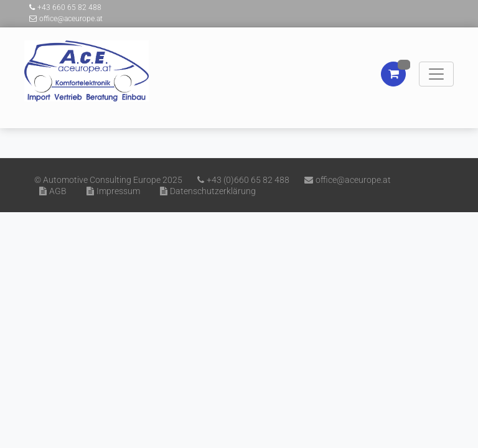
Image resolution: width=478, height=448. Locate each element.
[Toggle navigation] (436, 74)
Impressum (111, 191)
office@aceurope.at (63, 19)
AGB (50, 191)
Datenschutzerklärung (205, 191)
